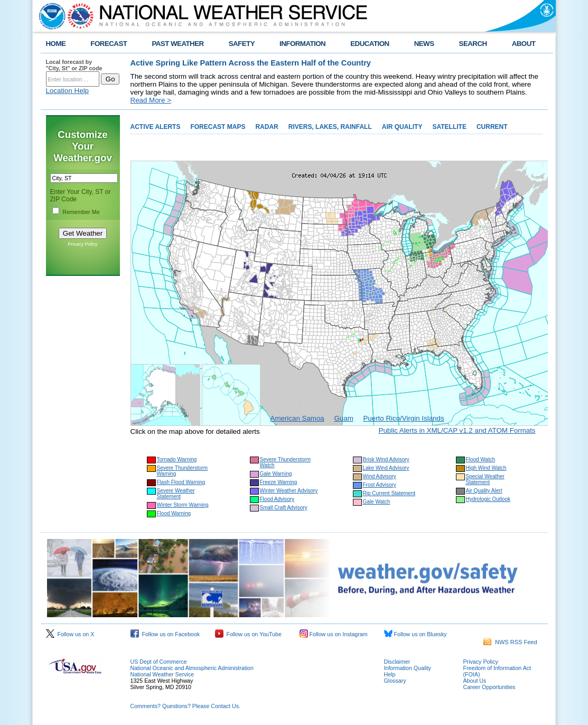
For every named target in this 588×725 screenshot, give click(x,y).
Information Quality (408, 668)
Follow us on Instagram (334, 634)
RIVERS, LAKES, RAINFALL (330, 127)
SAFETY (242, 44)
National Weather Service (162, 674)
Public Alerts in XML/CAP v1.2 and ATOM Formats (457, 430)
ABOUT (524, 44)
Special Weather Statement (485, 479)
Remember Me (81, 212)
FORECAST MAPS (218, 127)
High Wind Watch (486, 468)
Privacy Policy (82, 244)
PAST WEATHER (178, 44)
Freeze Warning (279, 482)
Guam (343, 418)
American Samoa (297, 418)
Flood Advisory (277, 499)
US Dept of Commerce (159, 662)
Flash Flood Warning (181, 482)
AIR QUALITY (402, 127)
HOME (56, 44)
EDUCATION (370, 44)
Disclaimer (397, 662)
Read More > (151, 100)
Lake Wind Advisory (386, 468)
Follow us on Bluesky (416, 634)
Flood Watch (481, 459)
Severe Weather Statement (176, 494)
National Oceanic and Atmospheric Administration (192, 668)
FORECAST (109, 44)
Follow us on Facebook (165, 634)
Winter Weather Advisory (289, 491)
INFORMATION (302, 44)
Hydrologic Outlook (488, 499)
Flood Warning (174, 513)
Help (390, 674)
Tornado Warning (177, 459)
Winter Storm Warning (183, 505)
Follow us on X (70, 634)
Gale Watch (377, 502)
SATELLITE (449, 127)
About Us (475, 681)
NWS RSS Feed (510, 642)
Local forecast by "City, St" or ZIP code (74, 65)
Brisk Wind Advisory (386, 459)
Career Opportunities (489, 687)
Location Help (68, 91)
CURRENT (492, 127)
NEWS (424, 44)
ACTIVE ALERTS (156, 127)
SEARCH (473, 44)
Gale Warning (276, 474)
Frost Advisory (380, 485)
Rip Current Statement (389, 493)
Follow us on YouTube (248, 634)
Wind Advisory (380, 476)
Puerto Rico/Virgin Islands (403, 418)
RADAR (267, 127)
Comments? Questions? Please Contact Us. (185, 706)
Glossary (395, 681)
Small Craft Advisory (284, 508)
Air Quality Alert (484, 491)
